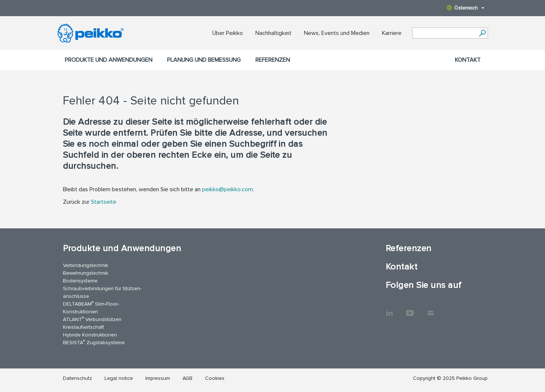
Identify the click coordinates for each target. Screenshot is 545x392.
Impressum (158, 378)
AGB (187, 378)
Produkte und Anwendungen (109, 60)
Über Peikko (228, 33)
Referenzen (273, 60)
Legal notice (119, 378)
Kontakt (468, 60)
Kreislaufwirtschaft (84, 327)
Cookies (215, 378)
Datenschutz (77, 378)
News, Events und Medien (337, 33)
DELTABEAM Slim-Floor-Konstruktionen (91, 307)
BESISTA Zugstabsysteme (94, 342)
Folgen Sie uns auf (424, 285)
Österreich (466, 8)
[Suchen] (483, 33)
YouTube (410, 309)
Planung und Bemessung (204, 60)
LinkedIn (389, 309)
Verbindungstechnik (86, 265)
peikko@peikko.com (227, 189)
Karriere (392, 33)
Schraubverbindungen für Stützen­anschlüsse (102, 292)
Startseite (104, 202)
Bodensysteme (80, 281)
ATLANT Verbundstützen (92, 319)
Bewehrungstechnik (86, 273)
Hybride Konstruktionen (90, 335)
